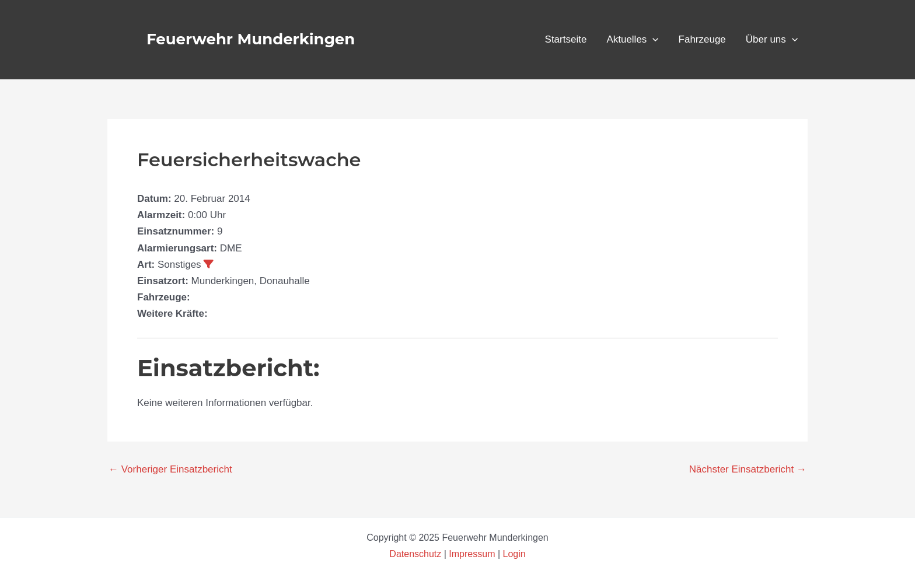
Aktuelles (632, 40)
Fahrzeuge (702, 39)
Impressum (472, 554)
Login (514, 554)
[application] (652, 40)
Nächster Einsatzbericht (748, 469)
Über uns (772, 40)
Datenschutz (416, 554)
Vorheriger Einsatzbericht (170, 469)
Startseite (566, 39)
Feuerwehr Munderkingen (251, 39)
